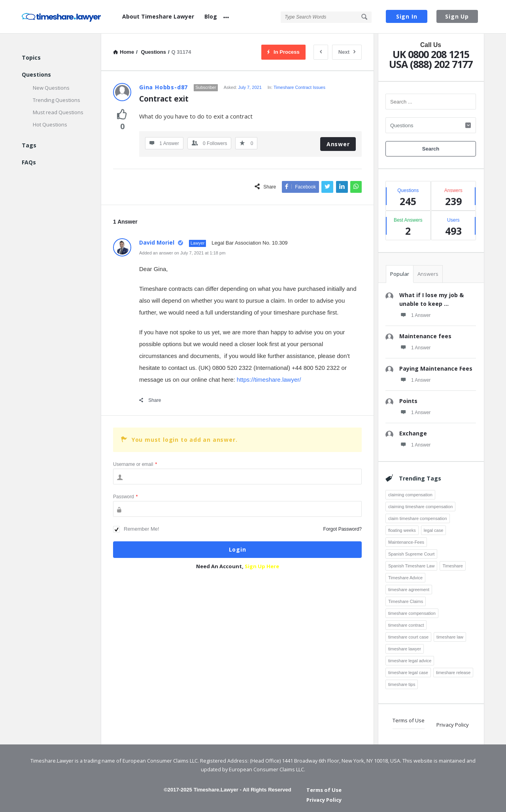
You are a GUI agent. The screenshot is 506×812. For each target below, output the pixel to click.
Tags (29, 145)
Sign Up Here (262, 566)
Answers (428, 274)
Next (347, 52)
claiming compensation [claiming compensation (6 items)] (410, 495)
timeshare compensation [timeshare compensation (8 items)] (412, 613)
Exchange (413, 433)
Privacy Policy (453, 725)
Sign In (407, 16)
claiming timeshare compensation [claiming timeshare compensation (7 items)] (420, 507)
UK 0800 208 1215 (431, 54)
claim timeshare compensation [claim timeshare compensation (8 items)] (418, 518)
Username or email (135, 464)
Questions (36, 74)
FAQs (29, 162)
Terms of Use (409, 720)
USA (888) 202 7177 (431, 64)
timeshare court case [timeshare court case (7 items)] (408, 637)
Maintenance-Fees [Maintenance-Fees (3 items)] (406, 542)
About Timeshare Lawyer (158, 16)
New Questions (51, 88)
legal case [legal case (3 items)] (434, 530)
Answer (338, 144)
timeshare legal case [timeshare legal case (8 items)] (408, 673)
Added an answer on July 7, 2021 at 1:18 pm (182, 253)
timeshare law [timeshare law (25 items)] (450, 637)
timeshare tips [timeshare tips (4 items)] (402, 684)
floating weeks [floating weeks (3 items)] (402, 530)
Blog (211, 16)
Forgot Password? (343, 529)
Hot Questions (50, 124)
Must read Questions (58, 112)
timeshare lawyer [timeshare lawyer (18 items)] (405, 649)
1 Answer (415, 315)
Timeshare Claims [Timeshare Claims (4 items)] (406, 601)
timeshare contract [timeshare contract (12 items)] (406, 625)
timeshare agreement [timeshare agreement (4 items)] (409, 590)
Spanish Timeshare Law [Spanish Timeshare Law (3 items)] (411, 566)
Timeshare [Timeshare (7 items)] (453, 566)
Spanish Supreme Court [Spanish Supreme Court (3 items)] (411, 554)
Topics (31, 57)
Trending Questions (57, 100)
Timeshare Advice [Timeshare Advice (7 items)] (405, 578)
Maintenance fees (425, 336)
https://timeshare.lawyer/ (269, 380)
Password (125, 497)
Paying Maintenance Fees (436, 368)
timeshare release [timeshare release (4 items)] (453, 673)
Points (408, 401)
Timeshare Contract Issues (299, 87)
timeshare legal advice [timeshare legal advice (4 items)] (410, 661)
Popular (400, 274)
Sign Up (457, 16)
